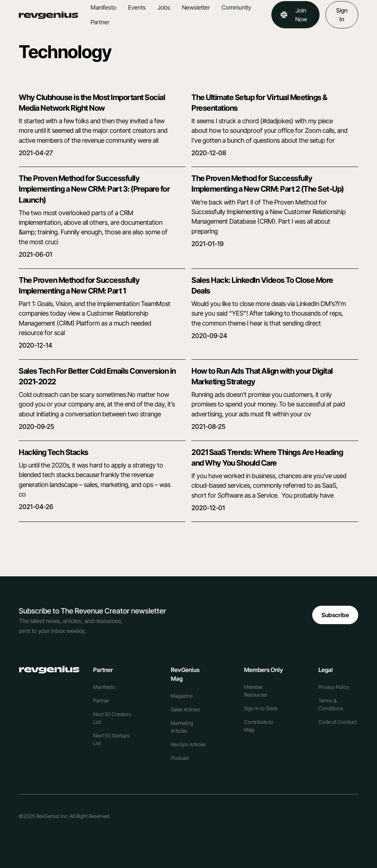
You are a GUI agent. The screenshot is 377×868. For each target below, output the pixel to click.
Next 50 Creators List (112, 718)
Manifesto (103, 7)
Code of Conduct (337, 722)
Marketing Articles (182, 727)
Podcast (180, 758)
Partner (100, 22)
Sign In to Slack (261, 708)
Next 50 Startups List (112, 739)
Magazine (182, 696)
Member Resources (256, 691)
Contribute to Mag (259, 726)
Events (137, 7)
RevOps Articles (188, 744)
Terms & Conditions (331, 704)
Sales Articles (186, 709)
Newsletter (196, 7)
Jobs (164, 7)
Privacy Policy (334, 687)
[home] (52, 15)
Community (236, 7)
